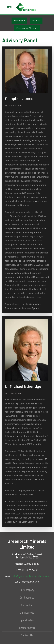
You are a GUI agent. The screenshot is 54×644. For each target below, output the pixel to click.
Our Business (27, 613)
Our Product (27, 605)
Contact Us (27, 635)
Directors (36, 20)
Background (19, 20)
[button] (8, 7)
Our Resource (27, 597)
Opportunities (27, 620)
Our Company (27, 590)
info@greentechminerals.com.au (31, 576)
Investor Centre (27, 628)
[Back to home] (27, 7)
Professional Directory (27, 28)
